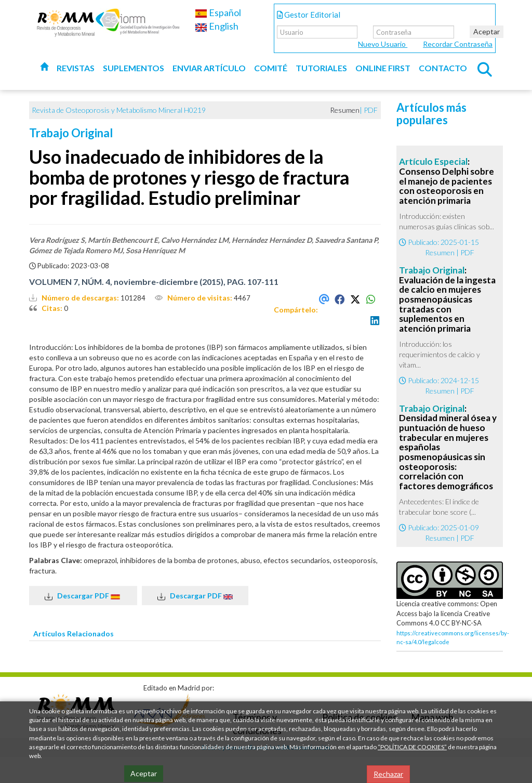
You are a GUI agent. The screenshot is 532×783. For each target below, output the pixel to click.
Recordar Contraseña (458, 44)
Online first (383, 68)
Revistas (76, 68)
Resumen (440, 252)
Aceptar (487, 31)
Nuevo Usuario (383, 44)
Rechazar (388, 774)
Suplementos (134, 68)
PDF (371, 110)
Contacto (443, 68)
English (217, 26)
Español (218, 12)
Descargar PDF (83, 596)
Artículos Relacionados (74, 634)
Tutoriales (321, 68)
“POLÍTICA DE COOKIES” (412, 747)
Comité (271, 68)
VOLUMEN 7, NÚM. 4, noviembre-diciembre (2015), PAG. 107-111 (154, 282)
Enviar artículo (209, 68)
